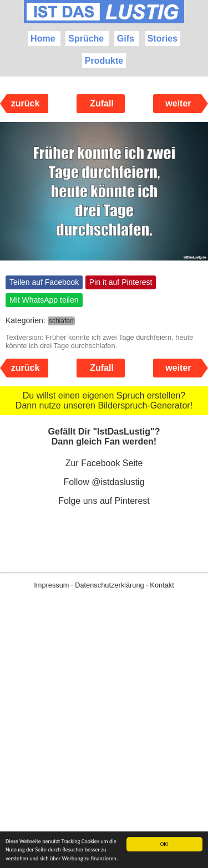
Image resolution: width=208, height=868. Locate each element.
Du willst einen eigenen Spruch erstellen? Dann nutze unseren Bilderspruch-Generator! (104, 400)
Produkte (104, 61)
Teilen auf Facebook (44, 282)
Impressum (51, 585)
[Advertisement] (104, 746)
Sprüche (86, 39)
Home (43, 39)
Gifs (126, 39)
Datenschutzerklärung (109, 585)
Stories (163, 39)
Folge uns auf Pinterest (104, 501)
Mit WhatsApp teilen (44, 300)
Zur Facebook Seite (104, 463)
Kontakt (162, 585)
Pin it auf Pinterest (121, 282)
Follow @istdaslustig (104, 482)
